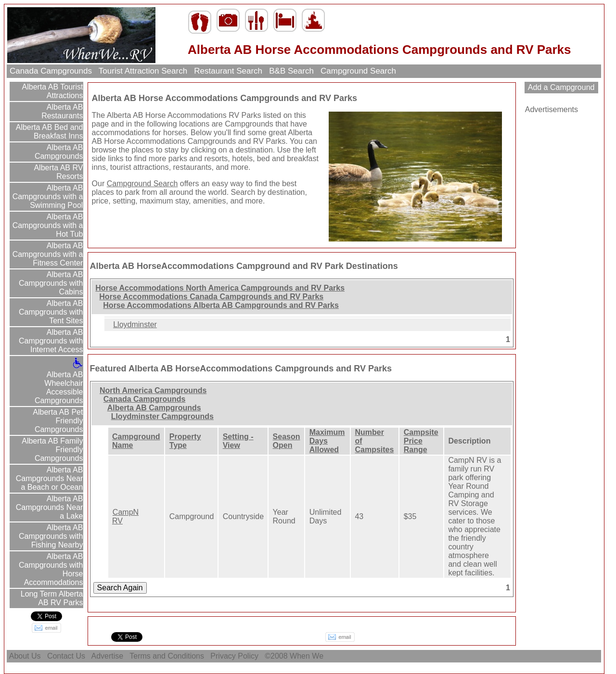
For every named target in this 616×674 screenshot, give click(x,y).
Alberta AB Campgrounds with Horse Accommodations (51, 569)
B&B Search (292, 71)
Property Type (185, 441)
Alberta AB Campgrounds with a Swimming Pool (48, 197)
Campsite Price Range (421, 441)
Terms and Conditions (167, 656)
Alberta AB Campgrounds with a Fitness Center (48, 254)
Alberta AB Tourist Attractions (51, 91)
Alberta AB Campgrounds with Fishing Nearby (51, 536)
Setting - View (238, 441)
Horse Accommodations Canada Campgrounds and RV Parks (211, 297)
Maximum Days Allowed (327, 441)
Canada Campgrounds (51, 71)
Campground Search (358, 71)
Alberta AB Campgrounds (59, 152)
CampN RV (125, 516)
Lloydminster (135, 324)
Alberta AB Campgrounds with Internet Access (51, 341)
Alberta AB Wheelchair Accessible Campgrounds (59, 383)
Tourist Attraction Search (143, 71)
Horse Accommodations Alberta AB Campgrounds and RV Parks (221, 305)
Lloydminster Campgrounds (162, 416)
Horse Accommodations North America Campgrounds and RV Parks (220, 288)
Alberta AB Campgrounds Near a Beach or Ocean (50, 478)
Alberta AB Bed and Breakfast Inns (48, 132)
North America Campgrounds (153, 390)
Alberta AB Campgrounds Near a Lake (50, 507)
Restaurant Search (228, 71)
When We (308, 656)
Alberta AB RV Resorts (58, 172)
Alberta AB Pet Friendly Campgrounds (57, 421)
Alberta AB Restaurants (62, 111)
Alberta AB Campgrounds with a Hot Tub (48, 225)
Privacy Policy (234, 656)
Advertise (108, 656)
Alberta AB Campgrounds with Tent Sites (51, 312)
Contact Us (66, 656)
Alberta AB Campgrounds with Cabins (51, 283)
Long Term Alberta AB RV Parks (51, 598)
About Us (25, 656)
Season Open (287, 441)
